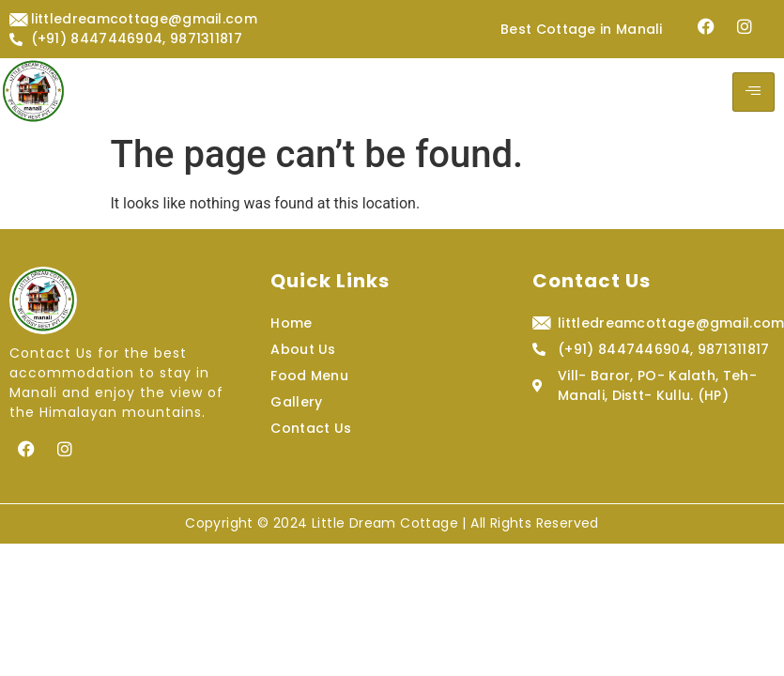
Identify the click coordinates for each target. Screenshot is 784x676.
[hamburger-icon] (753, 92)
